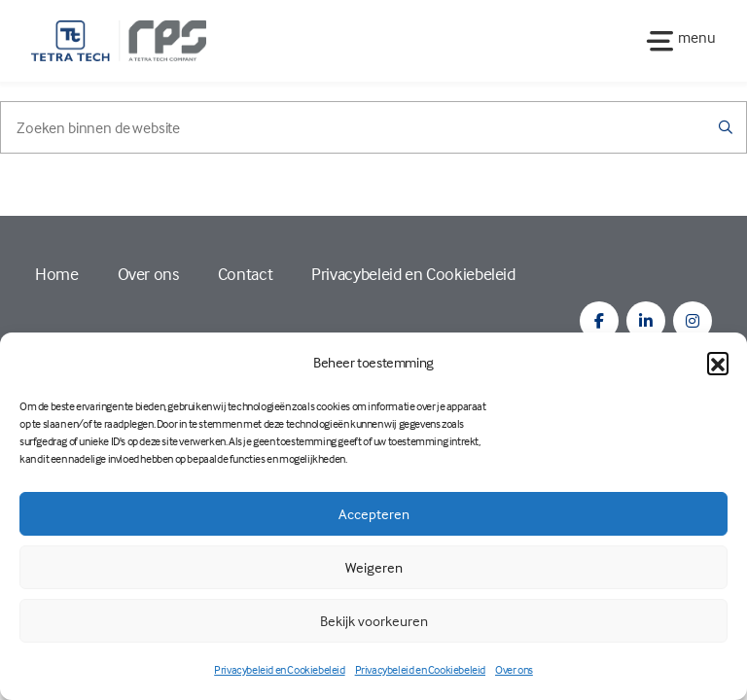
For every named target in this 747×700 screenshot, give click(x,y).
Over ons (514, 669)
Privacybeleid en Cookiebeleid (279, 669)
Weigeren (374, 567)
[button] (718, 363)
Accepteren (374, 514)
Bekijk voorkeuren (374, 621)
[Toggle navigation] (676, 40)
